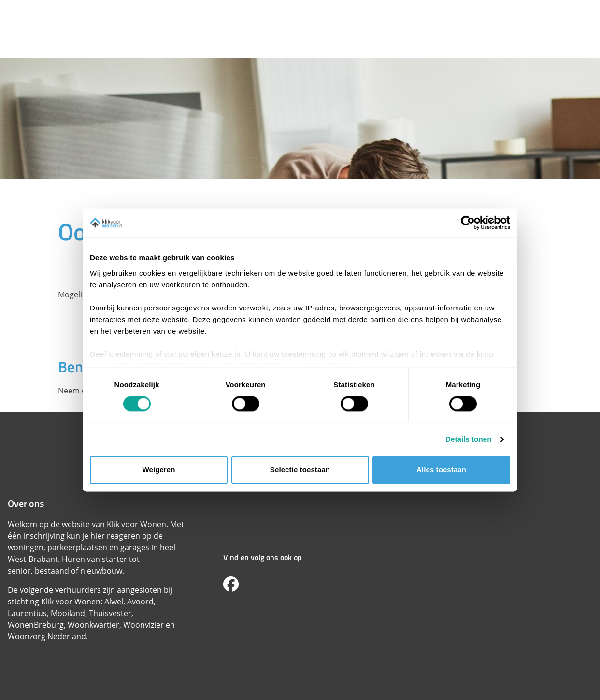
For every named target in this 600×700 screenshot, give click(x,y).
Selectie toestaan (300, 470)
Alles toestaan (441, 470)
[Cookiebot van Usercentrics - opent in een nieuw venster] (468, 223)
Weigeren (158, 470)
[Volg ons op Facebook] (231, 585)
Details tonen (468, 439)
